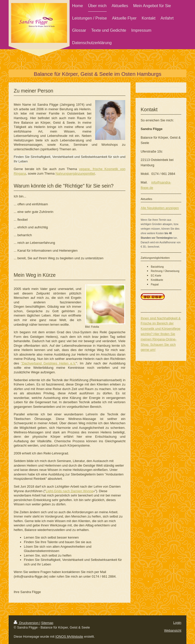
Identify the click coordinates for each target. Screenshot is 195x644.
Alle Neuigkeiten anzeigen (160, 208)
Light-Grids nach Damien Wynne (70, 491)
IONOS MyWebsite (69, 637)
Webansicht (173, 630)
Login (177, 623)
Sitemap (47, 623)
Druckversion (27, 623)
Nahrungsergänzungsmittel (75, 173)
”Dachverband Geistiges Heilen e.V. (48, 363)
